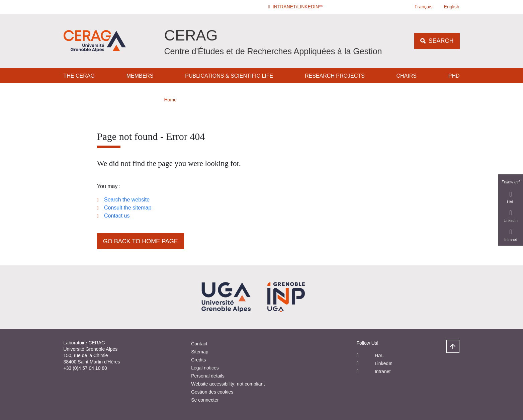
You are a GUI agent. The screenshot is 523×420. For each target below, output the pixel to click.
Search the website (127, 200)
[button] (296, 7)
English (452, 7)
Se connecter (205, 400)
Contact (199, 344)
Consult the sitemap (128, 208)
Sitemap (200, 352)
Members (140, 76)
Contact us (117, 216)
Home (170, 100)
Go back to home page (141, 241)
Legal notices (205, 368)
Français (424, 7)
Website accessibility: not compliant (228, 384)
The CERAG (79, 76)
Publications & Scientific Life (229, 76)
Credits (198, 360)
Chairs (406, 76)
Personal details (208, 376)
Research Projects (335, 76)
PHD (454, 76)
